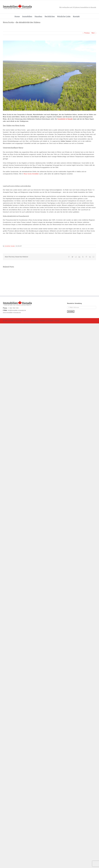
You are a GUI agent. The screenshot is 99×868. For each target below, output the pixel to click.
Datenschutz (35, 391)
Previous (87, 33)
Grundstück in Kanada (65, 119)
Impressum (26, 391)
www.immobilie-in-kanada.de (12, 383)
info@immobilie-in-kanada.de (17, 380)
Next (93, 33)
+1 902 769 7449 (13, 378)
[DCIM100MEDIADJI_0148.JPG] (49, 76)
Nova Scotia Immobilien (31, 174)
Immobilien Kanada (10, 246)
